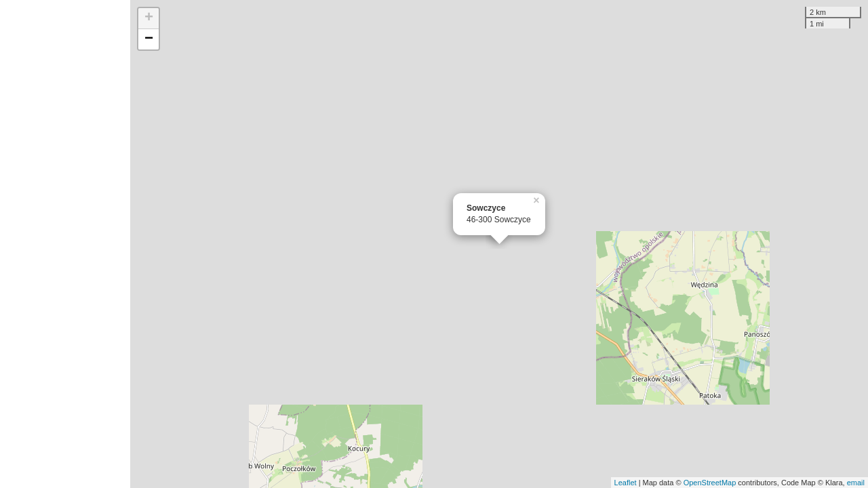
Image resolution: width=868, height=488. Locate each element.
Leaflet (626, 483)
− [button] (149, 39)
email (856, 483)
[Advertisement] (65, 244)
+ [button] (149, 18)
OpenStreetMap (710, 483)
